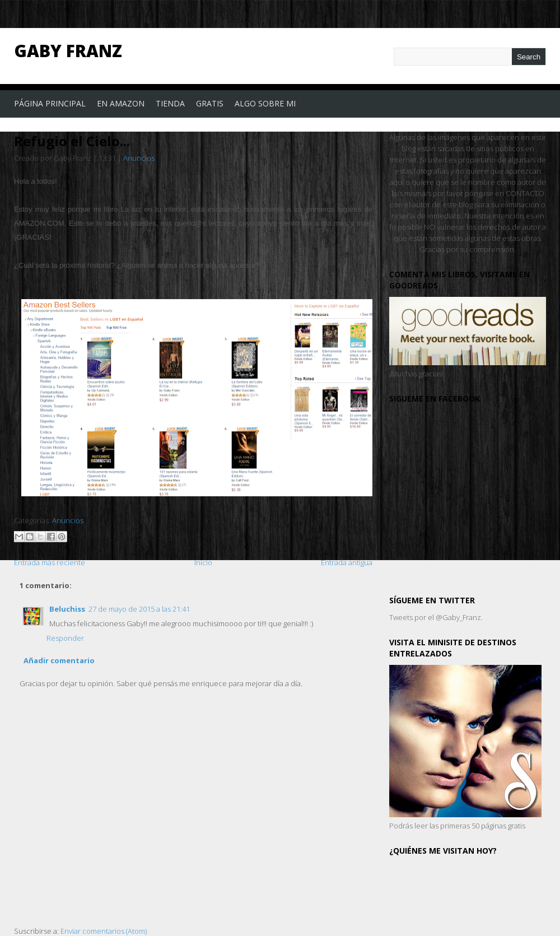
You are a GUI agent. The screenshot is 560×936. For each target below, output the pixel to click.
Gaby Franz (68, 51)
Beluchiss (67, 609)
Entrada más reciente (50, 562)
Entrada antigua (347, 562)
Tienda (170, 103)
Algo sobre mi (265, 103)
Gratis (210, 103)
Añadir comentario (59, 660)
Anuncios (139, 158)
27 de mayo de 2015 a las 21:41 (139, 609)
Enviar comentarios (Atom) (104, 931)
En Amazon (121, 103)
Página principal (50, 103)
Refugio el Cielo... (72, 141)
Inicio (203, 562)
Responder (65, 638)
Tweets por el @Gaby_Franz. (436, 617)
